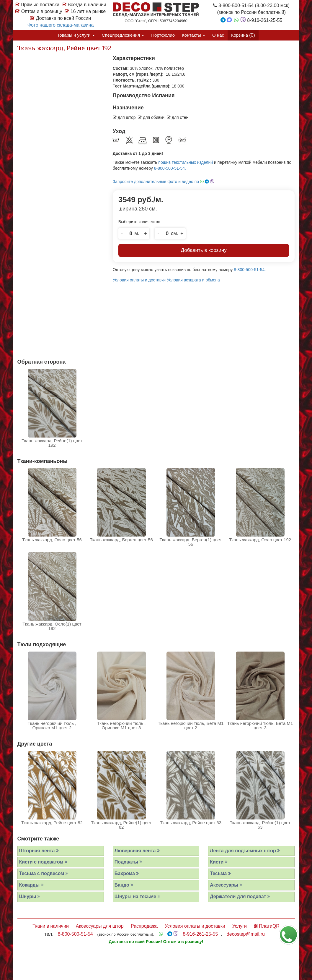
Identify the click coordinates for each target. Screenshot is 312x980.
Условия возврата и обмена (193, 280)
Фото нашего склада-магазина (61, 25)
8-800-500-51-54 (75, 934)
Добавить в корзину (204, 250)
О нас (218, 35)
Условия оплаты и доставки (139, 280)
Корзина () (243, 35)
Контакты (193, 35)
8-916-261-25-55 (200, 934)
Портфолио (163, 35)
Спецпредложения (123, 35)
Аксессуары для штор (100, 926)
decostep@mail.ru (246, 934)
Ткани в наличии (51, 926)
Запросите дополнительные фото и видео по (164, 182)
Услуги (240, 926)
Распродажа (144, 926)
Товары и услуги (76, 35)
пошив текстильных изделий (186, 162)
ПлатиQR (267, 926)
